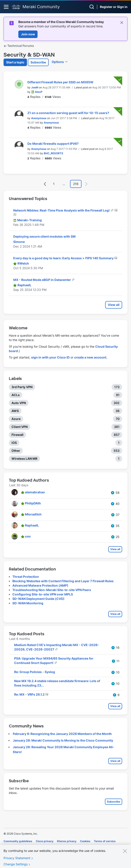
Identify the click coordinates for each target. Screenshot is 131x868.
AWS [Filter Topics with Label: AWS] (15, 411)
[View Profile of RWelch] (23, 263)
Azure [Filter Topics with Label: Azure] (16, 419)
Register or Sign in (114, 7)
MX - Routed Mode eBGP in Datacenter (42, 280)
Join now (28, 34)
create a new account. (91, 357)
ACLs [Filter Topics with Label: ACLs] (16, 395)
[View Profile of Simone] (19, 242)
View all (114, 305)
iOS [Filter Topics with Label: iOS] (14, 443)
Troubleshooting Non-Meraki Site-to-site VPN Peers (52, 590)
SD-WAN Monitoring (28, 603)
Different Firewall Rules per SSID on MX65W (60, 82)
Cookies (85, 841)
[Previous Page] (45, 184)
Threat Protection (26, 577)
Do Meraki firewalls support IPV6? (53, 144)
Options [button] (58, 62)
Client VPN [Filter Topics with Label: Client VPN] (20, 427)
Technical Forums (19, 46)
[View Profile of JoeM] (35, 87)
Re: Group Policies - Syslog (35, 672)
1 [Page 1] (54, 184)
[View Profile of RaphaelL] (24, 285)
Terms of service (105, 841)
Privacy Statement (17, 862)
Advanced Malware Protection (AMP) (40, 585)
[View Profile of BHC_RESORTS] (53, 153)
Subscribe (38, 62)
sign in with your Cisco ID (50, 357)
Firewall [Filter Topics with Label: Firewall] (17, 435)
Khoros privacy (67, 841)
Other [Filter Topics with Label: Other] (16, 451)
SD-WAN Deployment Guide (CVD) (38, 599)
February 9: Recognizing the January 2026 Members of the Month (62, 734)
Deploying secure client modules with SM (44, 236)
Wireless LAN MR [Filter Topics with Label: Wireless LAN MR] (24, 459)
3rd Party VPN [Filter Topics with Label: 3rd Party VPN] (22, 387)
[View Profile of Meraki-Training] (29, 220)
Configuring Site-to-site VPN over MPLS (43, 594)
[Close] (125, 855)
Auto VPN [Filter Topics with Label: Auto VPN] (19, 403)
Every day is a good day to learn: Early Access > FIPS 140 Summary (64, 258)
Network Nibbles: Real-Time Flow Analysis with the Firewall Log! (62, 210)
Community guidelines (18, 841)
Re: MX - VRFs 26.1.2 (30, 694)
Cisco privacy (45, 841)
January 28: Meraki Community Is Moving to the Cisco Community (63, 740)
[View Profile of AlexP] (39, 92)
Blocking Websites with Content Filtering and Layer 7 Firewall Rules (63, 581)
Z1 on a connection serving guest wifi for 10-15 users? (68, 113)
